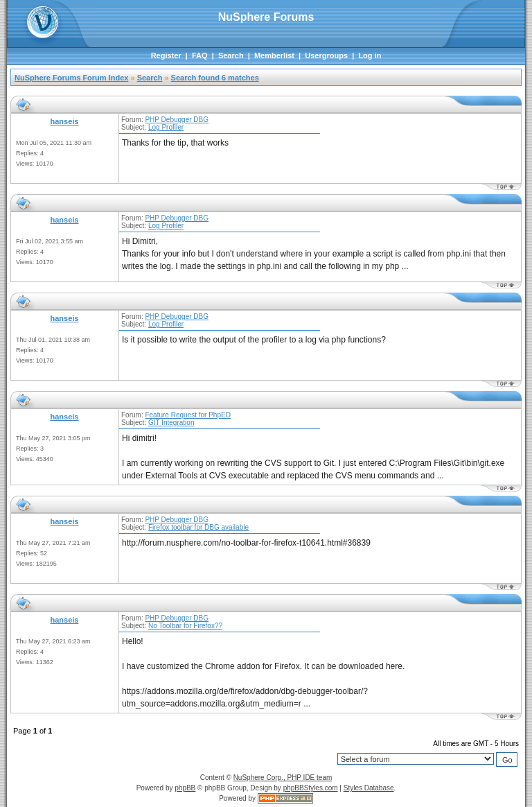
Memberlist (274, 55)
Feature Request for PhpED (187, 415)
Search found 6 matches (215, 78)
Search (231, 55)
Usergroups (326, 55)
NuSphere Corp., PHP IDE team (283, 778)
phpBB (185, 788)
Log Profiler (166, 127)
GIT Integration (171, 423)
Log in (370, 55)
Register (166, 55)
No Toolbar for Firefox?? (185, 626)
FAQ (200, 55)
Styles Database (369, 788)
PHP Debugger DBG (177, 120)
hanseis (65, 121)
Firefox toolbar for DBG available (198, 527)
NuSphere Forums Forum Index (71, 78)
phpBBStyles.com (311, 788)
